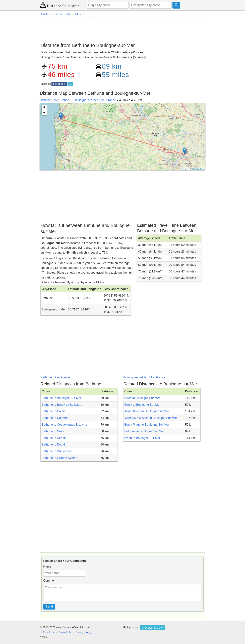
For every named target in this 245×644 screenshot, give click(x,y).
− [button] (44, 113)
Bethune (45, 100)
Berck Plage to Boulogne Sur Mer (147, 425)
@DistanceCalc (152, 628)
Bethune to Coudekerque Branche (64, 425)
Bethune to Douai (53, 445)
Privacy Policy (83, 632)
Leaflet (185, 169)
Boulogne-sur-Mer (86, 100)
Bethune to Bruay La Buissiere (62, 405)
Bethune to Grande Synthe (59, 458)
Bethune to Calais (53, 411)
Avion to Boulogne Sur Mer (142, 438)
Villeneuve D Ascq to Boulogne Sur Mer (151, 418)
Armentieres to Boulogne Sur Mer (147, 411)
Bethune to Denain (54, 438)
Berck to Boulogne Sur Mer (142, 405)
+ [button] (44, 108)
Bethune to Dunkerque (57, 451)
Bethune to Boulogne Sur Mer (61, 398)
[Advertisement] (122, 28)
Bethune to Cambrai (55, 418)
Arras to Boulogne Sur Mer (142, 398)
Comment (50, 581)
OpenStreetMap (198, 169)
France (64, 100)
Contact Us (64, 632)
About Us (48, 632)
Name (47, 567)
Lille (55, 100)
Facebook (59, 84)
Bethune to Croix (53, 431)
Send (49, 607)
